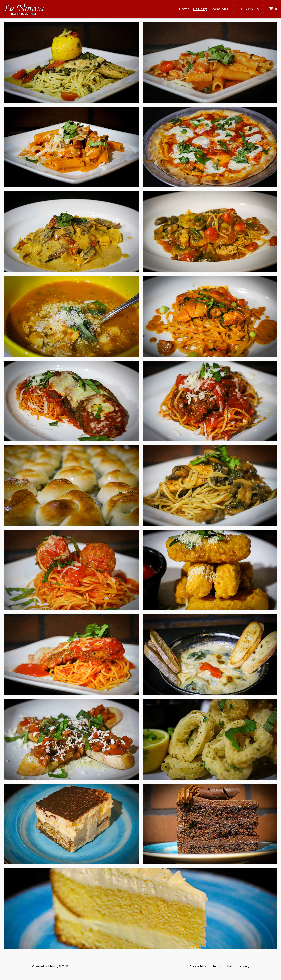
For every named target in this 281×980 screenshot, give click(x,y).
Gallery (200, 9)
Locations (219, 9)
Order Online (249, 9)
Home (184, 9)
